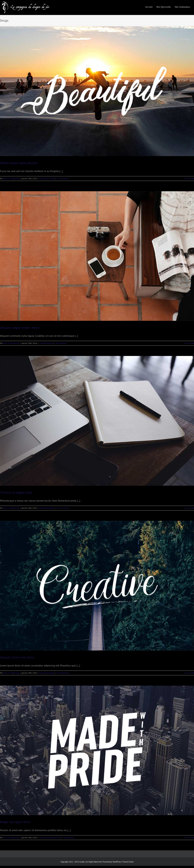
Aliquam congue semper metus (20, 328)
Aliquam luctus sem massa (17, 657)
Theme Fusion (128, 862)
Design (42, 178)
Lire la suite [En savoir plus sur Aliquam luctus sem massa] (189, 673)
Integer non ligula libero (15, 822)
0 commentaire (63, 178)
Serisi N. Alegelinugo (11, 178)
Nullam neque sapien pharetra (19, 163)
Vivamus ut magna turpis (16, 492)
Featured (56, 838)
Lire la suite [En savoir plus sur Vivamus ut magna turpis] (189, 508)
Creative (42, 343)
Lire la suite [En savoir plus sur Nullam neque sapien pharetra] (189, 178)
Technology (50, 178)
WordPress (117, 862)
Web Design (50, 508)
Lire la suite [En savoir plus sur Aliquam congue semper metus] (189, 343)
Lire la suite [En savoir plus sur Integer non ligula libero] (189, 838)
